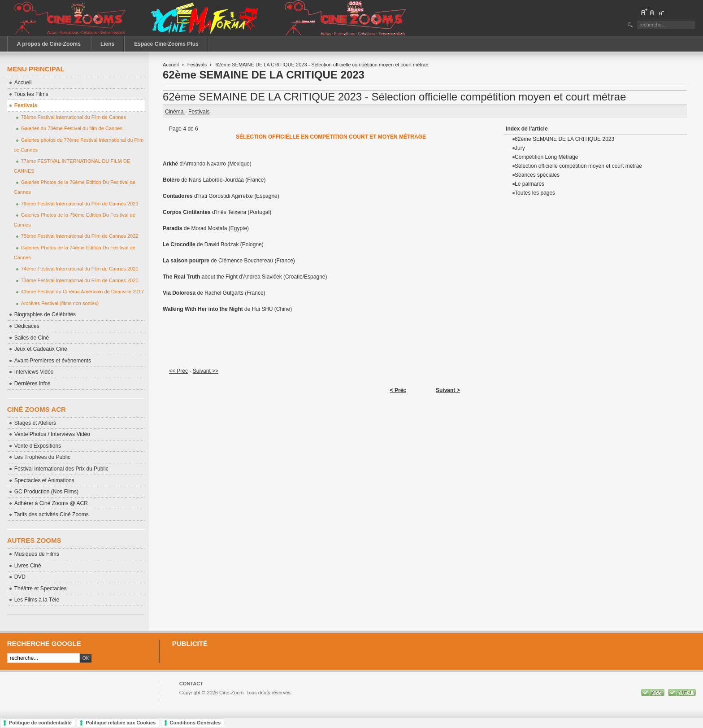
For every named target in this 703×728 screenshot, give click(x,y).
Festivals (197, 65)
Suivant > (448, 390)
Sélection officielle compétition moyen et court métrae (578, 166)
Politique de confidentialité (40, 723)
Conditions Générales (195, 723)
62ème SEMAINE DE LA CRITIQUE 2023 (564, 139)
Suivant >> (206, 371)
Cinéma (175, 112)
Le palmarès (529, 184)
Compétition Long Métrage (546, 157)
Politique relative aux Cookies (121, 723)
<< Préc (178, 371)
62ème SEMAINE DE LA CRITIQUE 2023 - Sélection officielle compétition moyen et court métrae (394, 97)
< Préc (398, 390)
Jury (520, 148)
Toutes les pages (535, 193)
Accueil (171, 65)
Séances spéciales (537, 175)
